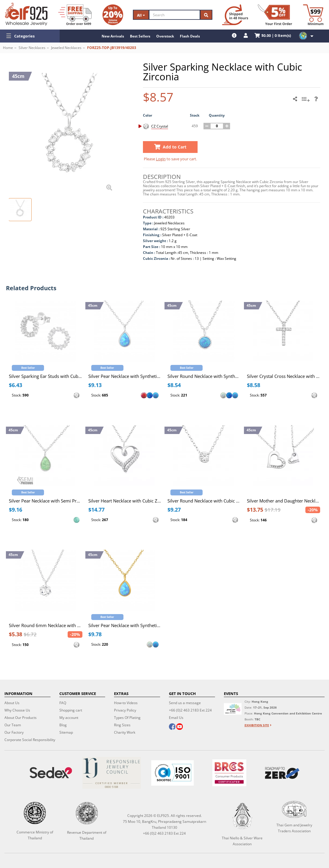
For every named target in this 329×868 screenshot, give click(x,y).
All (141, 15)
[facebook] (172, 727)
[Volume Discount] (113, 15)
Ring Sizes (122, 725)
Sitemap (66, 732)
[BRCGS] (229, 773)
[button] (30, 36)
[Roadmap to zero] (282, 773)
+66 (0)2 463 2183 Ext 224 (190, 710)
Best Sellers (140, 36)
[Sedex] (51, 773)
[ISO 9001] (172, 773)
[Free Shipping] (75, 15)
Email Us (176, 718)
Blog (63, 725)
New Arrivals (113, 36)
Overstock (165, 36)
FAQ (63, 703)
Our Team (13, 725)
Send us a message (185, 703)
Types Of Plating (127, 718)
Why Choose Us (17, 710)
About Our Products (21, 718)
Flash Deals (190, 36)
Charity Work (125, 732)
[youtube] (180, 727)
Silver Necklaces (32, 48)
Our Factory (14, 732)
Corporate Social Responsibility (30, 740)
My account (69, 718)
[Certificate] (112, 773)
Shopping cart (71, 710)
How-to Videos (126, 703)
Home (8, 48)
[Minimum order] (313, 15)
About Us (12, 703)
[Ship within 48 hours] (235, 15)
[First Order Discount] (275, 15)
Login (161, 159)
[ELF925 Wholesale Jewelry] (26, 14)
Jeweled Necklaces (66, 48)
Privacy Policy (125, 710)
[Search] (175, 15)
